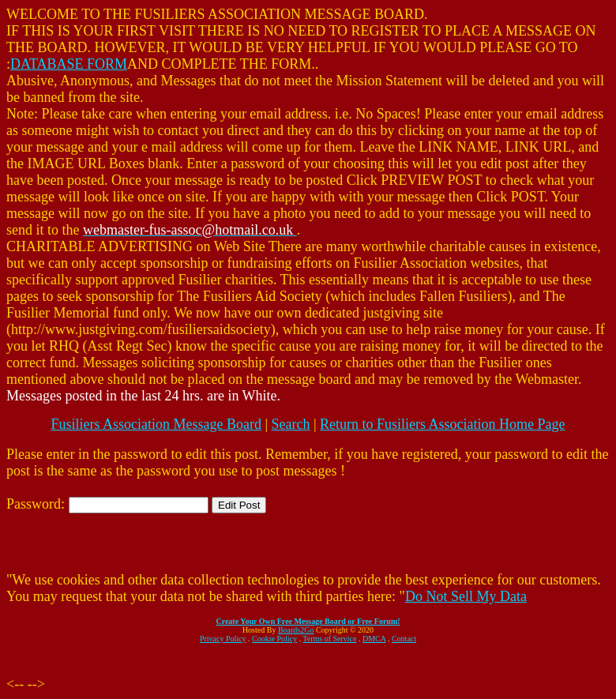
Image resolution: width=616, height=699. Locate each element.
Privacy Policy (223, 639)
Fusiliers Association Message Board (156, 424)
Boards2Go (296, 630)
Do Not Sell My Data (466, 596)
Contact (404, 639)
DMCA (374, 639)
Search (291, 424)
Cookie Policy (274, 639)
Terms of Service (329, 639)
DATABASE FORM (69, 64)
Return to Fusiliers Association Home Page (442, 424)
